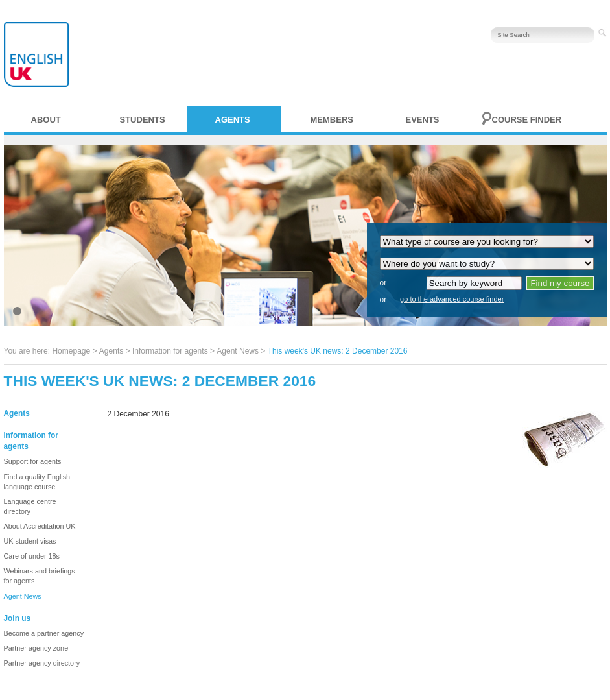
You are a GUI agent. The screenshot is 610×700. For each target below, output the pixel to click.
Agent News (238, 351)
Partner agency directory (42, 663)
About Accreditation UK (40, 526)
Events (423, 120)
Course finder (527, 120)
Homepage (71, 351)
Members (332, 120)
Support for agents (33, 461)
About (46, 120)
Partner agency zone (36, 648)
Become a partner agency (44, 633)
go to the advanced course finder (452, 299)
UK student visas (30, 541)
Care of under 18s (32, 556)
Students (143, 120)
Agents (233, 120)
